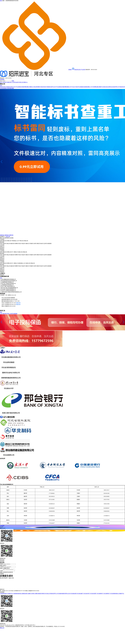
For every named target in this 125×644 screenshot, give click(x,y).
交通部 (36, 594)
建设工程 (2, 238)
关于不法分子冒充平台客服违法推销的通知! (80, 87)
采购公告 (5, 252)
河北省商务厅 (107, 594)
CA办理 (13, 82)
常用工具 (21, 82)
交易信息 (5, 82)
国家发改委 (25, 594)
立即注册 (8, 236)
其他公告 (26, 241)
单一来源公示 (15, 252)
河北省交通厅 (93, 594)
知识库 (17, 82)
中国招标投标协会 (18, 594)
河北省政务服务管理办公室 (64, 594)
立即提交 (2, 574)
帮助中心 (26, 82)
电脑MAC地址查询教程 (35, 87)
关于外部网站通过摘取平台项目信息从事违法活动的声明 (104, 87)
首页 (1, 82)
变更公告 (9, 241)
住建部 (29, 594)
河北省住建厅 (80, 594)
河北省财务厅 (100, 594)
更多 (1, 85)
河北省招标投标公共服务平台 (117, 594)
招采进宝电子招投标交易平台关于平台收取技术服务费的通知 (15, 87)
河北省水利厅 (87, 594)
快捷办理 (18, 303)
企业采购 (11, 238)
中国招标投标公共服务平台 (7, 594)
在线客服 (2, 79)
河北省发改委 (73, 594)
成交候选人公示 (22, 263)
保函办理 (9, 82)
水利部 (33, 594)
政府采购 (7, 238)
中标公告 (21, 241)
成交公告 (20, 252)
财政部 (40, 594)
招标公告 (5, 241)
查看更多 (13, 298)
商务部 (43, 594)
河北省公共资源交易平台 (51, 594)
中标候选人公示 (15, 241)
